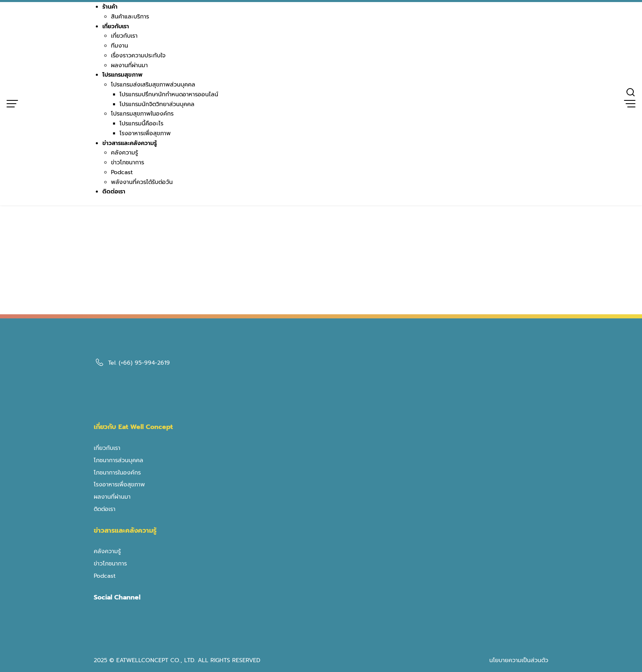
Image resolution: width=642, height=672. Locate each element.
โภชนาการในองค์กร (117, 473)
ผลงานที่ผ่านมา (129, 65)
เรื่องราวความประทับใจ (138, 56)
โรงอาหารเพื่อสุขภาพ (145, 133)
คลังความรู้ (124, 153)
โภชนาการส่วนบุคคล (119, 460)
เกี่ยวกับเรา (116, 26)
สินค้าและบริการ (130, 17)
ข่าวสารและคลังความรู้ (130, 143)
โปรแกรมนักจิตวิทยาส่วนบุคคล (157, 104)
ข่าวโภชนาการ (128, 162)
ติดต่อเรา (114, 192)
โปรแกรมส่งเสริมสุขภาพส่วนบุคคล (153, 85)
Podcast (122, 172)
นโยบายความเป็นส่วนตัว (519, 660)
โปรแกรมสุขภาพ (122, 75)
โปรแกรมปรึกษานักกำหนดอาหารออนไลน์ (169, 94)
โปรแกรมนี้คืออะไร (141, 124)
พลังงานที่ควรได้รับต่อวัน (142, 182)
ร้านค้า (110, 7)
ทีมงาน (120, 46)
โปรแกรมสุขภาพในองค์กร (142, 114)
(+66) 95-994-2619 (144, 363)
